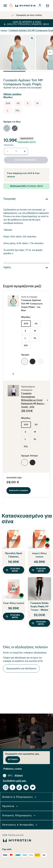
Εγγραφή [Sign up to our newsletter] (13, 759)
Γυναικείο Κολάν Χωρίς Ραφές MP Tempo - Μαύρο (39, 606)
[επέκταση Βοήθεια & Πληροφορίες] (20, 797)
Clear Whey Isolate (13, 603)
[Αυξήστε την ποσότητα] (25, 151)
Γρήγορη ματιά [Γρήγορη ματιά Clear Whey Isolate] (13, 616)
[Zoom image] (32, 38)
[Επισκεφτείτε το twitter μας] (33, 787)
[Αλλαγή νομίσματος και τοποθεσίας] (26, 776)
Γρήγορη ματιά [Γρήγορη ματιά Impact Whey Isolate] (39, 570)
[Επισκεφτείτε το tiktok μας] (19, 787)
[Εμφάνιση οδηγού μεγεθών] (13, 94)
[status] (16, 151)
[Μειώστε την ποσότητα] (7, 151)
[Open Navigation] (5, 6)
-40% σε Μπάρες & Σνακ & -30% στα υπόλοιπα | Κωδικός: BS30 (27, 23)
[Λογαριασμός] (40, 6)
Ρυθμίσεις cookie (13, 769)
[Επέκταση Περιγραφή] (26, 199)
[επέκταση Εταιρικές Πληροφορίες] (19, 816)
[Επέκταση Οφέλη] (26, 268)
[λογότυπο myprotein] (25, 6)
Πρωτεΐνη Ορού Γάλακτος (14, 555)
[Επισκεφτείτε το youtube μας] (26, 787)
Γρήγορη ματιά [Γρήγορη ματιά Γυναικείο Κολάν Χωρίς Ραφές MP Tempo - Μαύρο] (39, 623)
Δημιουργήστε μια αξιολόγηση (21, 668)
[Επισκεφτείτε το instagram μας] (6, 787)
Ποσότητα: (9, 145)
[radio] (8, 103)
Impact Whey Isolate (40, 555)
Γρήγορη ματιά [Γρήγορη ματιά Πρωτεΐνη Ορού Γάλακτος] (13, 570)
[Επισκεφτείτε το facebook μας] (12, 787)
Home (4, 30)
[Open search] (11, 6)
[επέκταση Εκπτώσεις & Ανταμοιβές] (20, 825)
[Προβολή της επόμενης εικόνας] (50, 52)
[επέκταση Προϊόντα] (10, 806)
